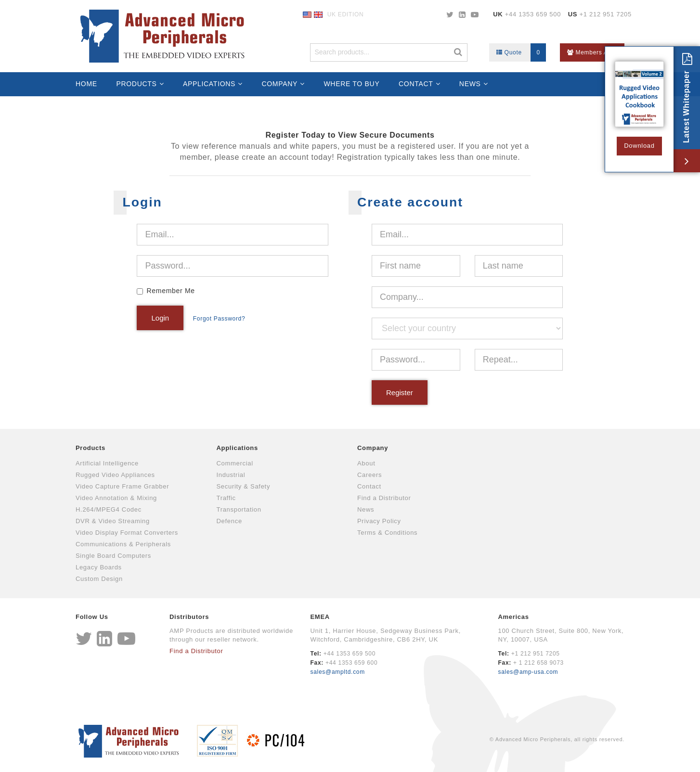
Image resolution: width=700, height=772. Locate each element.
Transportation (239, 509)
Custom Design (99, 579)
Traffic (226, 498)
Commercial (235, 463)
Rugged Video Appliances (115, 475)
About (366, 463)
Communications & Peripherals (123, 544)
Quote (521, 52)
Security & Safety (244, 486)
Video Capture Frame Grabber (122, 486)
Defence (229, 521)
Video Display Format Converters (127, 533)
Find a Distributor (384, 498)
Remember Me (170, 291)
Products (136, 84)
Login (160, 318)
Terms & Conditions (387, 533)
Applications (209, 84)
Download (639, 146)
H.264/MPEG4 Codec (109, 509)
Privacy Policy (379, 521)
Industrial (231, 475)
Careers (369, 475)
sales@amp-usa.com (528, 672)
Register (400, 392)
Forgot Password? (219, 319)
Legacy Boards (99, 567)
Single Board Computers (113, 556)
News (470, 84)
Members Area (592, 52)
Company (279, 84)
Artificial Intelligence (107, 463)
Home (86, 84)
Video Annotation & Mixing (116, 498)
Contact (416, 84)
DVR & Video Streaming (113, 521)
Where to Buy (351, 84)
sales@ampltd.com (338, 672)
